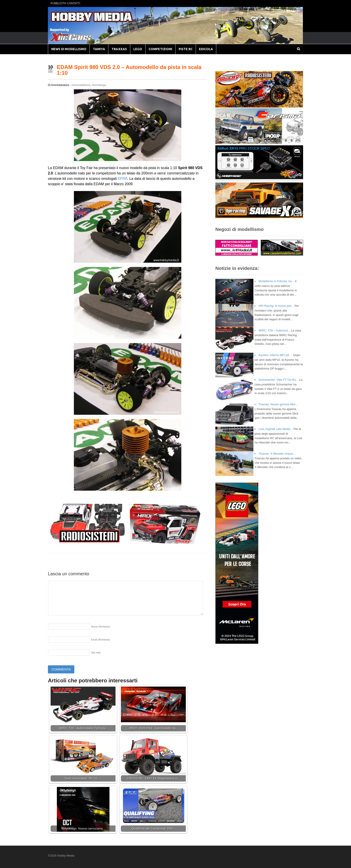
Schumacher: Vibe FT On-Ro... (278, 380)
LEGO (138, 49)
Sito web (96, 653)
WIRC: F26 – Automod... (274, 330)
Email (100, 640)
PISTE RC (186, 49)
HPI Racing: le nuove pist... (276, 306)
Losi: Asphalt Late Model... (276, 429)
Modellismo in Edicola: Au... (276, 281)
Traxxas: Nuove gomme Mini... (278, 404)
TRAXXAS (119, 49)
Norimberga (99, 85)
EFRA (123, 179)
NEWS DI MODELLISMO (69, 49)
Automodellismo (81, 85)
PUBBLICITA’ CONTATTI (65, 3)
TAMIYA (99, 49)
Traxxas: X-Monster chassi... (277, 454)
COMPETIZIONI (160, 49)
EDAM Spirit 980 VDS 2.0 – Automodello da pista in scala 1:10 (129, 70)
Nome (101, 627)
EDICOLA (206, 49)
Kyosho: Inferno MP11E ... (276, 355)
